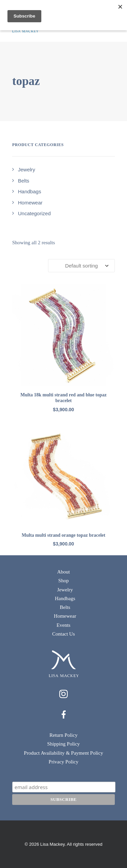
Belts (65, 607)
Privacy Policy (64, 762)
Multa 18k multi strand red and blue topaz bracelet (63, 398)
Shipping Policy (63, 744)
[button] (63, 335)
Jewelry (65, 590)
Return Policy (63, 735)
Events (63, 625)
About (64, 572)
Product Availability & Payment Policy (64, 753)
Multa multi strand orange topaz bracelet (63, 535)
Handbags (65, 598)
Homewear (65, 616)
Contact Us (63, 634)
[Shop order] (81, 266)
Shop (63, 581)
